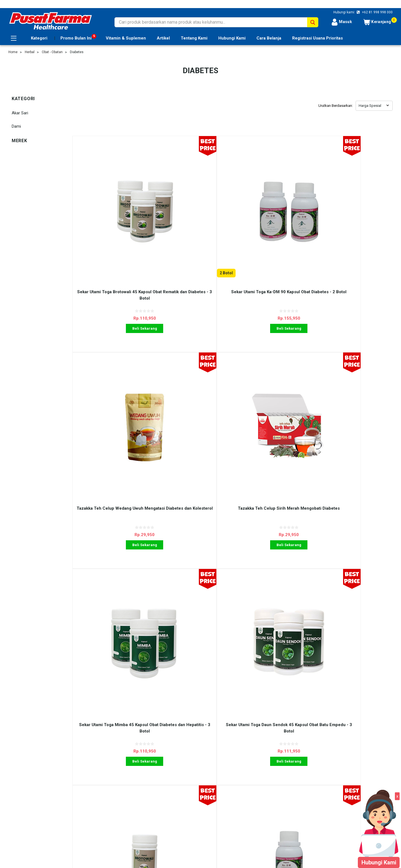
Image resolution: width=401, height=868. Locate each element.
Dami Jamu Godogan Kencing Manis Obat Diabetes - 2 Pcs (113, 688)
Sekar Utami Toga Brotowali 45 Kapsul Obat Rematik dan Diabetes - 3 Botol (112, 234)
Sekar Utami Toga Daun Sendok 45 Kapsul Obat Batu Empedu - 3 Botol (192, 383)
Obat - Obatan (52, 52)
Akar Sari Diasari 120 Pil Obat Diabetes (352, 536)
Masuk (342, 22)
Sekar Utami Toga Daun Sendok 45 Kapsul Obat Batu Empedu (192, 536)
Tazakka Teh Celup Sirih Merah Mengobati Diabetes (352, 231)
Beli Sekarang (112, 264)
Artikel (163, 38)
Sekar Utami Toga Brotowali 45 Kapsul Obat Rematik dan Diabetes (272, 383)
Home (13, 52)
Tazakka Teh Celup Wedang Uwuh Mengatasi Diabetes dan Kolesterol (272, 231)
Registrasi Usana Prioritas (317, 38)
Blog (107, 813)
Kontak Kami (115, 807)
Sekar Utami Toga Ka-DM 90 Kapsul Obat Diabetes (352, 383)
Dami (16, 126)
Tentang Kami (194, 38)
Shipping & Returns (120, 800)
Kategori (39, 38)
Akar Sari (20, 113)
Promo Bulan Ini (76, 38)
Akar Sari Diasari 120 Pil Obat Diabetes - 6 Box (272, 536)
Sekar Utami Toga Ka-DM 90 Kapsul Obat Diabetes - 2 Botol (193, 231)
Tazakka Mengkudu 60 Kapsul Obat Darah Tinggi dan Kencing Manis (352, 688)
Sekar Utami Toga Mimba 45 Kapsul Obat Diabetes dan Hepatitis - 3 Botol (113, 383)
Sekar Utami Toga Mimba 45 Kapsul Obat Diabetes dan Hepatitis (113, 536)
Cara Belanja (269, 38)
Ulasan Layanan (117, 794)
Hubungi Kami (232, 38)
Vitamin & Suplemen (126, 38)
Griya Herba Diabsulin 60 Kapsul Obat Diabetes (273, 688)
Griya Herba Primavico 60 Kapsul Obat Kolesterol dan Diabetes (193, 688)
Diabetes (77, 52)
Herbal (30, 52)
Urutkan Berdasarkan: (336, 106)
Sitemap (16, 813)
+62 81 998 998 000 (377, 12)
